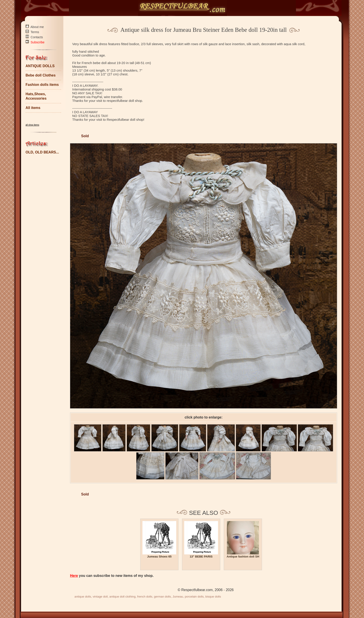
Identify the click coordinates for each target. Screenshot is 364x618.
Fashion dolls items (42, 85)
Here (74, 576)
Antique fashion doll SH (243, 557)
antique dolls (83, 597)
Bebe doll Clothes (41, 75)
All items (33, 108)
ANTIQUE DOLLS (40, 66)
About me (37, 27)
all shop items (32, 125)
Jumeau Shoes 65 (159, 557)
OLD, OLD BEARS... (42, 152)
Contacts (37, 37)
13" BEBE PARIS (201, 557)
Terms (35, 32)
